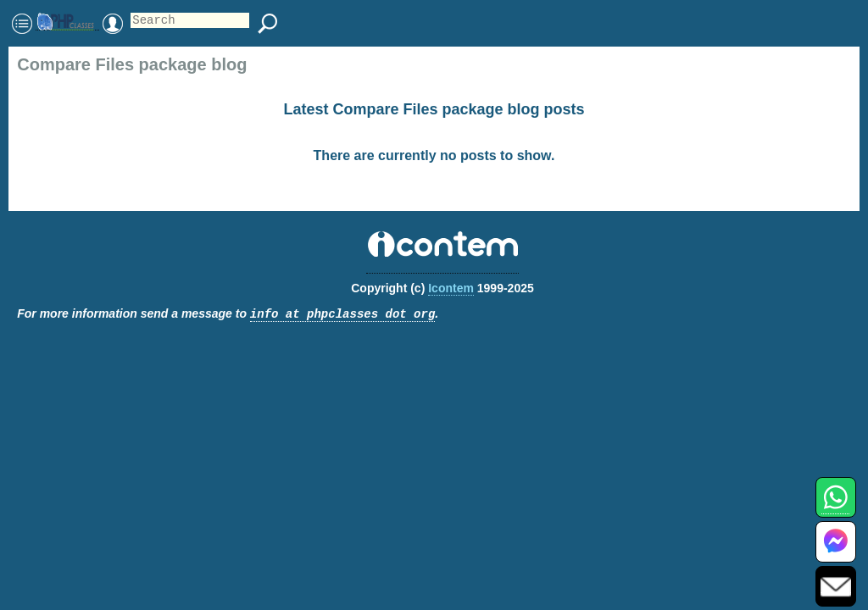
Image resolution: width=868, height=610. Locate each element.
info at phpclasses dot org (342, 315)
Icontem (451, 288)
